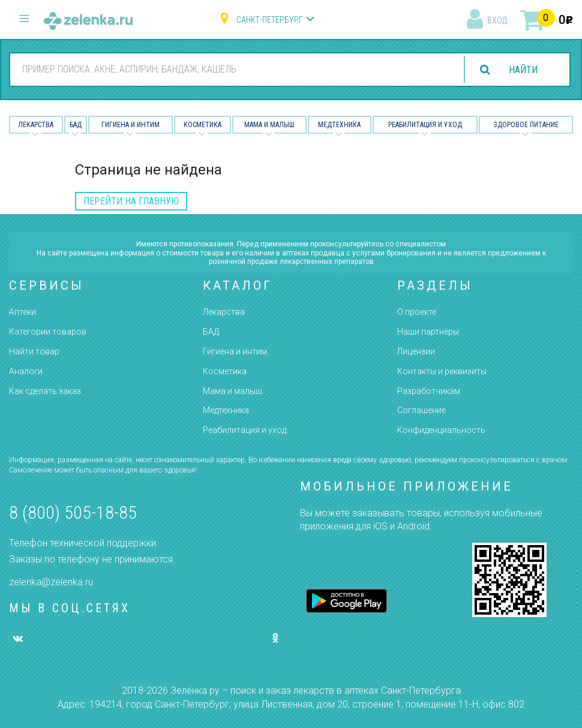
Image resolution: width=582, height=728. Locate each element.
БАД (76, 125)
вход (497, 20)
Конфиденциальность (441, 430)
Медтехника (339, 125)
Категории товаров (48, 332)
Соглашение (421, 410)
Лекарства (36, 125)
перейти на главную (131, 201)
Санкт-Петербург (270, 20)
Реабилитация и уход (425, 125)
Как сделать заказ (45, 391)
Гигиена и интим (235, 351)
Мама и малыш (269, 125)
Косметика (202, 125)
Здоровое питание (526, 125)
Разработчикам (429, 391)
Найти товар (34, 351)
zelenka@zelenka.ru (51, 582)
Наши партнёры (428, 332)
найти (523, 70)
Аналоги (26, 371)
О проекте (417, 312)
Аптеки (22, 312)
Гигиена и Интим (130, 125)
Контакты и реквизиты (442, 371)
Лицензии (416, 351)
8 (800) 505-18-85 (73, 512)
